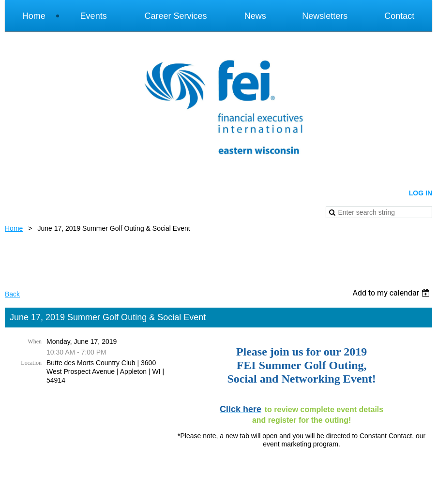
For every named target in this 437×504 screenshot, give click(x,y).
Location (31, 363)
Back (12, 294)
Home (14, 228)
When (35, 341)
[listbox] (392, 293)
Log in (421, 193)
